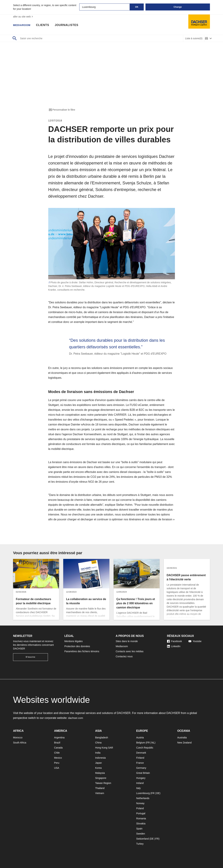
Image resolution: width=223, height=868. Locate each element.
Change (178, 7)
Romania (141, 818)
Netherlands (143, 798)
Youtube (195, 641)
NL (153, 743)
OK (137, 7)
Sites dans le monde (127, 641)
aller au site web (23, 17)
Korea (98, 768)
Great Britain (143, 773)
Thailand (100, 788)
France (140, 763)
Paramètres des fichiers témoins (82, 651)
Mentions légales (74, 641)
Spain (139, 829)
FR (148, 743)
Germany (141, 768)
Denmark (141, 753)
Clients (44, 25)
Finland (140, 758)
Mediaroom (23, 25)
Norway (140, 803)
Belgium (141, 743)
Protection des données (77, 646)
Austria (140, 738)
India (98, 753)
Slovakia (141, 824)
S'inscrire (30, 657)
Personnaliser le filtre (62, 110)
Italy (139, 788)
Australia (182, 738)
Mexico (58, 758)
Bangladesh (102, 738)
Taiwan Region (103, 783)
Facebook (174, 641)
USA (57, 768)
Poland (140, 808)
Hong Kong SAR (104, 748)
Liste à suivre (194, 38)
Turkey (140, 844)
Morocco (18, 738)
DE (158, 793)
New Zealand (184, 743)
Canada (58, 748)
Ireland (140, 783)
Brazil (57, 743)
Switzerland (143, 839)
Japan (98, 763)
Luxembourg (143, 793)
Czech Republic (145, 748)
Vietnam (100, 793)
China (98, 743)
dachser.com (76, 718)
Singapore (101, 778)
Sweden (141, 834)
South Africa (20, 743)
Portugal (141, 813)
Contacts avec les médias (130, 651)
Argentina (59, 738)
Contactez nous (124, 656)
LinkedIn (174, 646)
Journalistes (68, 25)
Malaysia (100, 773)
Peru (57, 763)
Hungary (141, 778)
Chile (57, 753)
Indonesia (100, 758)
